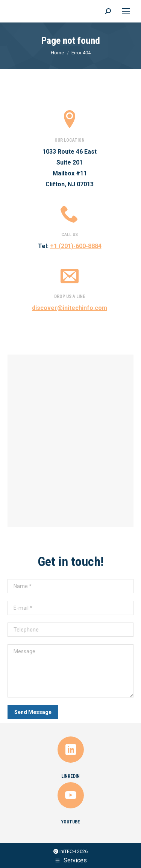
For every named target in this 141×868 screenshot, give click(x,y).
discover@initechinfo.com (70, 308)
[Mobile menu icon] (126, 11)
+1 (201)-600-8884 (76, 246)
